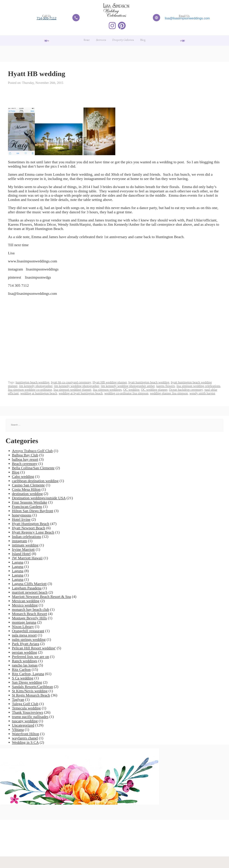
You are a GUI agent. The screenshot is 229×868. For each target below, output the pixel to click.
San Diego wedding (27, 682)
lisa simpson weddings (107, 390)
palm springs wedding (29, 639)
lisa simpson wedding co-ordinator (30, 390)
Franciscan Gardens (27, 507)
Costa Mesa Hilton (26, 489)
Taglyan (18, 699)
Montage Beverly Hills (29, 618)
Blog (143, 41)
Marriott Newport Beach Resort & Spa (41, 597)
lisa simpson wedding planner (72, 390)
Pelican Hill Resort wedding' (34, 648)
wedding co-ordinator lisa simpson (126, 393)
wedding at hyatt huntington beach (81, 393)
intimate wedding (25, 545)
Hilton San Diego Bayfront (33, 511)
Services (101, 41)
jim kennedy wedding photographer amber (128, 386)
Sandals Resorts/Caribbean (32, 687)
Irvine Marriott (23, 549)
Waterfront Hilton (26, 734)
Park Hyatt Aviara (26, 644)
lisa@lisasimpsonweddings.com (187, 18)
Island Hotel (21, 554)
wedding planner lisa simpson (169, 393)
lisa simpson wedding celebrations (198, 386)
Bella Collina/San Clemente (33, 468)
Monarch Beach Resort (29, 614)
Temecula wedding (26, 708)
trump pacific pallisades (30, 717)
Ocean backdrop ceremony (186, 390)
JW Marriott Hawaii (27, 558)
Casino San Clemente (28, 485)
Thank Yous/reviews (28, 712)
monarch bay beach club (31, 609)
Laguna (18, 562)
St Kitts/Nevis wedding (30, 691)
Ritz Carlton (21, 669)
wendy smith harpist (202, 393)
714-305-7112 (47, 18)
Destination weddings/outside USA (39, 498)
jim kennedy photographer (36, 386)
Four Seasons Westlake (30, 502)
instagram (19, 541)
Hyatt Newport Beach (29, 528)
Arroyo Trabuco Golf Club (32, 451)
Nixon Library (23, 627)
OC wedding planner (154, 390)
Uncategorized (23, 725)
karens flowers (166, 386)
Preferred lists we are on (30, 657)
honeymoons (22, 515)
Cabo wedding (23, 476)
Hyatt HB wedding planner (110, 382)
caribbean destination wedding (35, 481)
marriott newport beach (30, 592)
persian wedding (24, 652)
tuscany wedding (25, 721)
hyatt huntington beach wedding (149, 382)
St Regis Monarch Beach (31, 695)
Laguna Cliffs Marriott (29, 584)
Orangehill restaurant (28, 631)
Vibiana (18, 730)
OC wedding (131, 390)
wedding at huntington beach (39, 393)
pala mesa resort (24, 635)
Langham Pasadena (27, 588)
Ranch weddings (25, 661)
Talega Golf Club (25, 704)
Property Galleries (123, 41)
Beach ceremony (25, 464)
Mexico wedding (25, 605)
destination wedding (27, 494)
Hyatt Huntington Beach (31, 524)
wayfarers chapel (25, 738)
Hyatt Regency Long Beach (33, 532)
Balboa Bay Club (25, 455)
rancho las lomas (25, 665)
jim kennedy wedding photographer (76, 386)
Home (87, 41)
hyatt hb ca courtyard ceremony (71, 382)
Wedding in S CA (25, 742)
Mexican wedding (26, 601)
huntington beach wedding (32, 382)
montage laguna (24, 622)
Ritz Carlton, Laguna (28, 674)
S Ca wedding (23, 678)
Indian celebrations (26, 537)
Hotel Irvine (21, 519)
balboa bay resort (25, 459)
